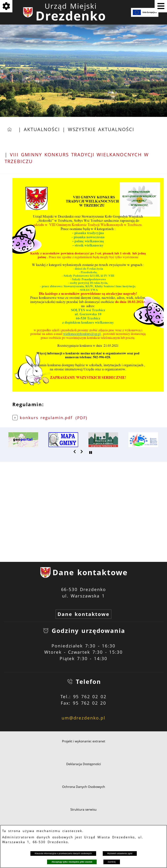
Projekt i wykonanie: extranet (84, 741)
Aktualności (42, 129)
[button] (75, 452)
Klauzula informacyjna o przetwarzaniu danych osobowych (63, 853)
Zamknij (112, 862)
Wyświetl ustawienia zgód (120, 853)
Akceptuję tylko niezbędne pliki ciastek (72, 862)
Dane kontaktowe (83, 614)
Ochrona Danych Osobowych (84, 787)
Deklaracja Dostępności (84, 764)
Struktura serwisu (83, 809)
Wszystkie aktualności (101, 129)
